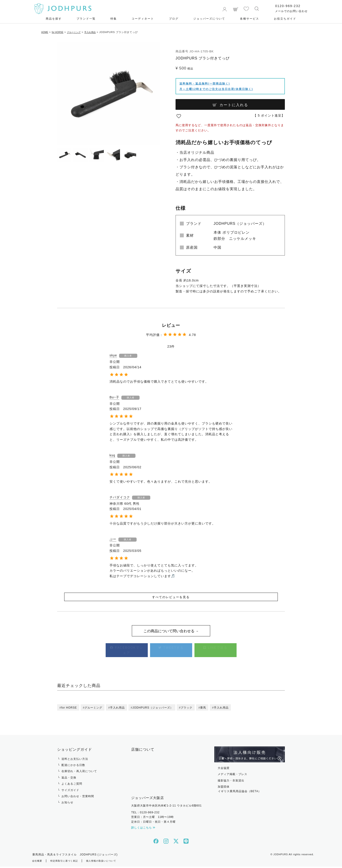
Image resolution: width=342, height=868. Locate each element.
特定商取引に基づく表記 (68, 862)
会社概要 (38, 862)
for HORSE (61, 32)
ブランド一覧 (86, 19)
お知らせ (67, 804)
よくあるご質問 (72, 785)
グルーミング (79, 32)
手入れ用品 (98, 32)
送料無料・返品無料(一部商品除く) (205, 84)
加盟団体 (250, 791)
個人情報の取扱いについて (111, 862)
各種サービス (250, 19)
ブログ (174, 19)
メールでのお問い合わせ (289, 11)
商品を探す (54, 19)
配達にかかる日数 (73, 767)
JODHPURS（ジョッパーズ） (153, 709)
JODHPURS (280, 856)
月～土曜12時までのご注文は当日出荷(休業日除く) (216, 89)
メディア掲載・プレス (232, 776)
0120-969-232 (285, 6)
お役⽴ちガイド (285, 19)
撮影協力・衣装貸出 (231, 782)
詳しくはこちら (143, 829)
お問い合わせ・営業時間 (78, 798)
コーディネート (143, 19)
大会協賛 (224, 769)
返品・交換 (69, 779)
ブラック (186, 709)
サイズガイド (70, 791)
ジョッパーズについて (209, 19)
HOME (45, 32)
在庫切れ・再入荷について (79, 773)
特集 (114, 19)
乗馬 (203, 709)
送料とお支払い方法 (75, 760)
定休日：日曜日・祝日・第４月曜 (153, 823)
